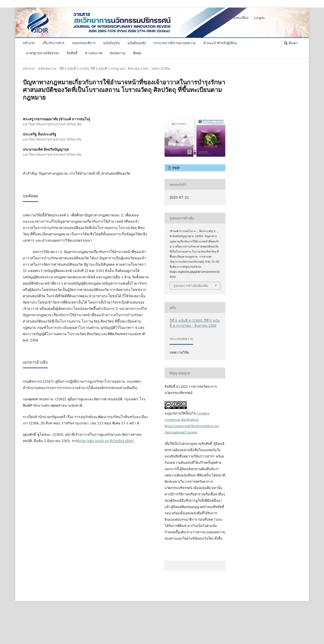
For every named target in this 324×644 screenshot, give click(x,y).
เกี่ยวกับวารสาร (53, 43)
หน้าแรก (29, 43)
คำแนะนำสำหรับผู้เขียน (220, 43)
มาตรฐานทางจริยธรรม (43, 53)
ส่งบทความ (118, 53)
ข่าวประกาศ (93, 53)
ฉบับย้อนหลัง (137, 43)
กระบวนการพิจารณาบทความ (175, 43)
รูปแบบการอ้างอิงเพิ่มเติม (191, 286)
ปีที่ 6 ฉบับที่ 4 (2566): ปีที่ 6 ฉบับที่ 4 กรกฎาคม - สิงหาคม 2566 (104, 68)
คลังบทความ (47, 68)
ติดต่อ (137, 53)
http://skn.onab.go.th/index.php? (106, 441)
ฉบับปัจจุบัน (111, 43)
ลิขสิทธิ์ (72, 53)
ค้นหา (291, 43)
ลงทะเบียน (241, 18)
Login (259, 18)
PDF (176, 168)
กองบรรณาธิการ (84, 43)
